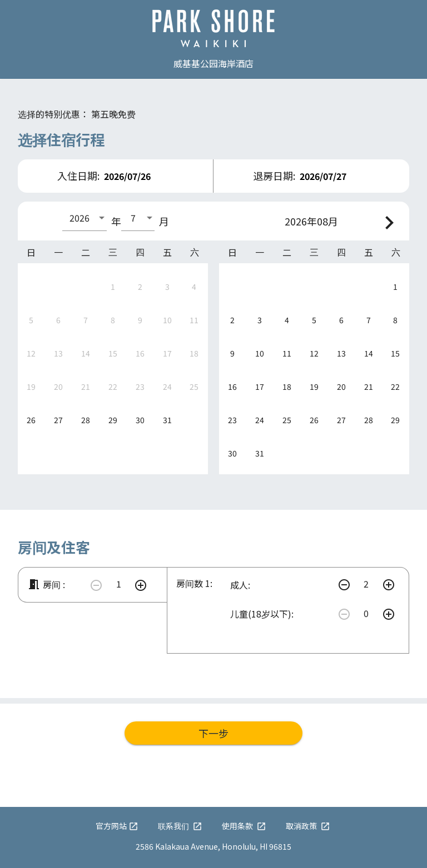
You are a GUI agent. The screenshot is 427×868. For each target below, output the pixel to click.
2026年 (301, 221)
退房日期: (274, 175)
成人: (240, 585)
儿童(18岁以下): (262, 614)
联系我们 (180, 826)
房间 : (46, 584)
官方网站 (117, 826)
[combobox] (85, 218)
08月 (327, 221)
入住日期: (78, 175)
